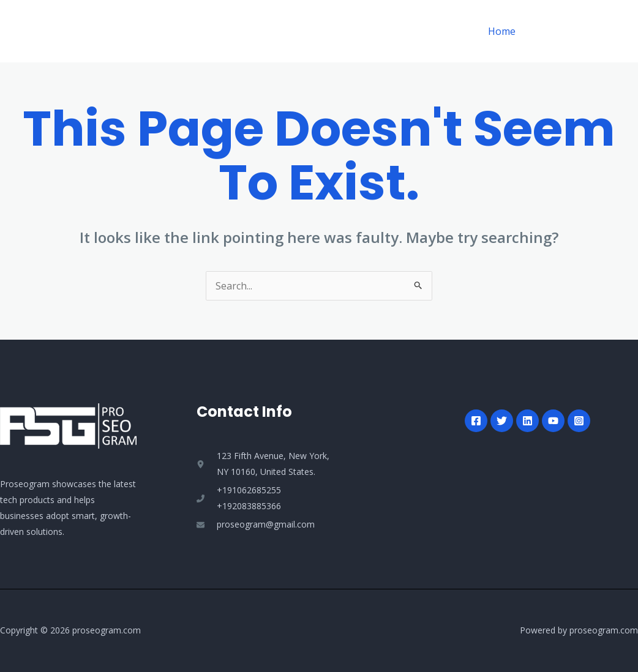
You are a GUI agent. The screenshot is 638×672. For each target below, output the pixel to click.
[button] (582, 32)
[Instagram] (579, 421)
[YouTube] (553, 421)
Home (503, 31)
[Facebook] (476, 421)
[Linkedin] (527, 421)
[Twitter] (502, 421)
